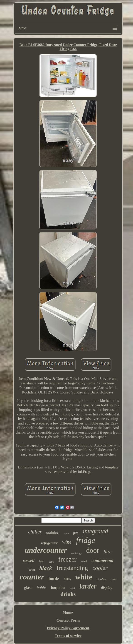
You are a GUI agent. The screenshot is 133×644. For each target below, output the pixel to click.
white (84, 577)
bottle (54, 579)
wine (67, 542)
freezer (67, 559)
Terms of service (68, 636)
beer (42, 561)
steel (72, 588)
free (76, 533)
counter (32, 577)
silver (114, 579)
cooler (100, 568)
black (46, 568)
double (101, 579)
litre (108, 552)
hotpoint (58, 588)
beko (67, 579)
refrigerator (49, 543)
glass (28, 588)
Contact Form (68, 620)
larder (88, 586)
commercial (102, 560)
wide (66, 533)
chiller (35, 532)
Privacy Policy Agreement (68, 628)
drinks (68, 594)
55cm (32, 570)
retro (52, 562)
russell (29, 561)
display (107, 588)
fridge (86, 540)
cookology (76, 553)
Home (68, 613)
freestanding (72, 568)
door (93, 550)
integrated (95, 531)
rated (84, 561)
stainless (53, 533)
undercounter (46, 550)
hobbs (42, 588)
